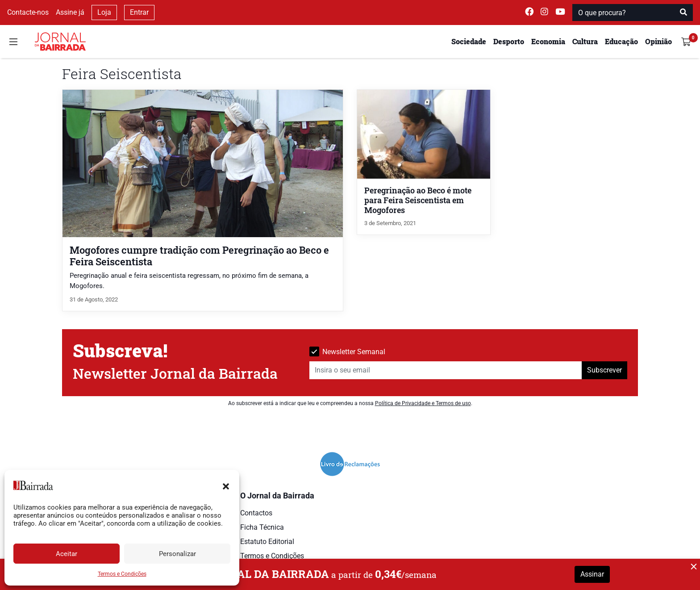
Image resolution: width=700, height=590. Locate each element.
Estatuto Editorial (267, 542)
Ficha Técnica (262, 527)
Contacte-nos (28, 12)
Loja (104, 12)
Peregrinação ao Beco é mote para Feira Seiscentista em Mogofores (418, 200)
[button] (226, 485)
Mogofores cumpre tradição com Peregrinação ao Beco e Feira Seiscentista (199, 255)
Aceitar (67, 554)
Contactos (256, 513)
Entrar (139, 12)
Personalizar (177, 554)
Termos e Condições (122, 574)
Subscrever (604, 370)
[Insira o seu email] (446, 370)
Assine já (70, 12)
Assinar (592, 574)
